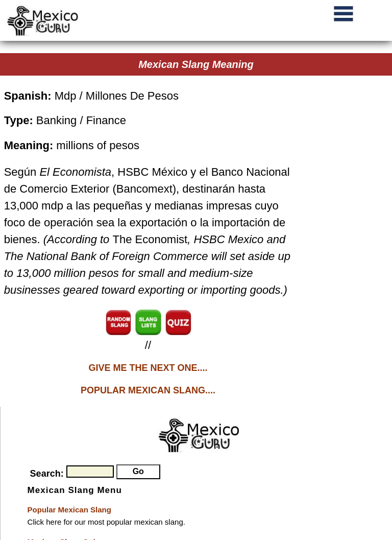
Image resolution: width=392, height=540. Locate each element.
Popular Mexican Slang (69, 510)
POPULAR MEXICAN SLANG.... (148, 390)
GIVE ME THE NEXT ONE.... (148, 368)
